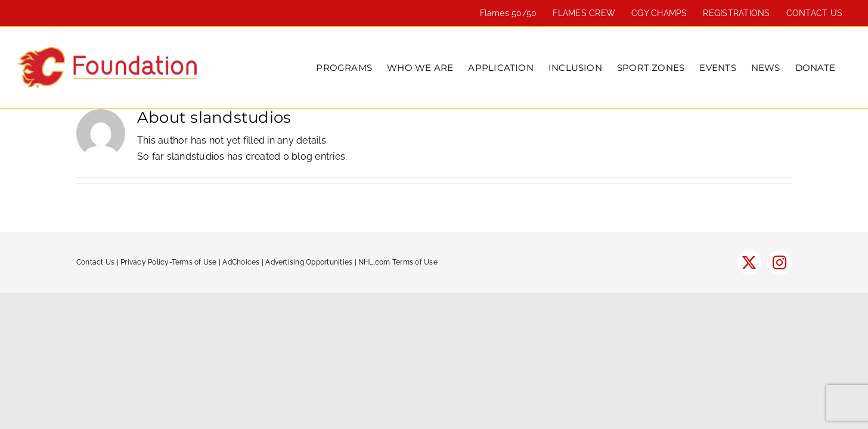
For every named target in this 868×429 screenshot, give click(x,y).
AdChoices (241, 262)
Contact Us (95, 262)
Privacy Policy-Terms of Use (168, 262)
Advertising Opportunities (309, 262)
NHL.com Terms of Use (398, 262)
